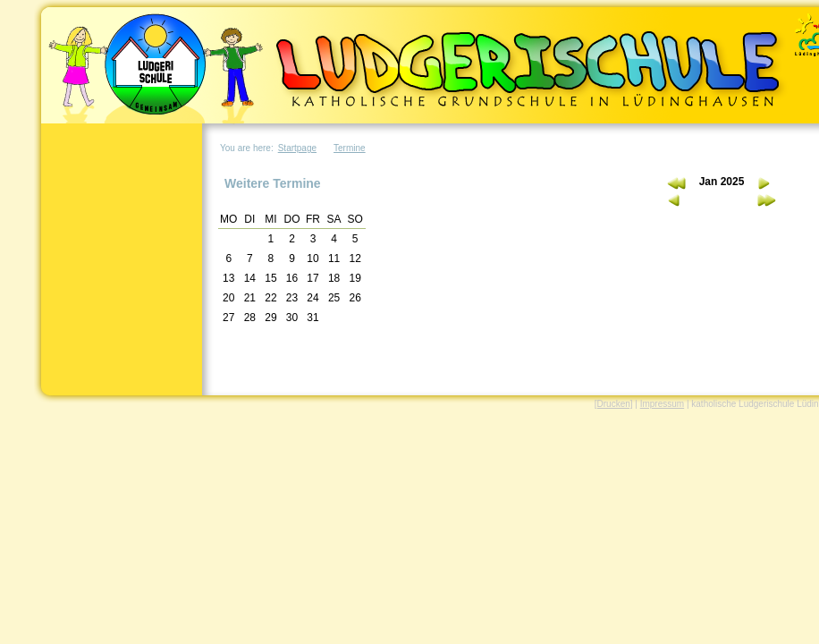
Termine (350, 148)
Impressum (662, 404)
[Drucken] (614, 404)
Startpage (297, 148)
